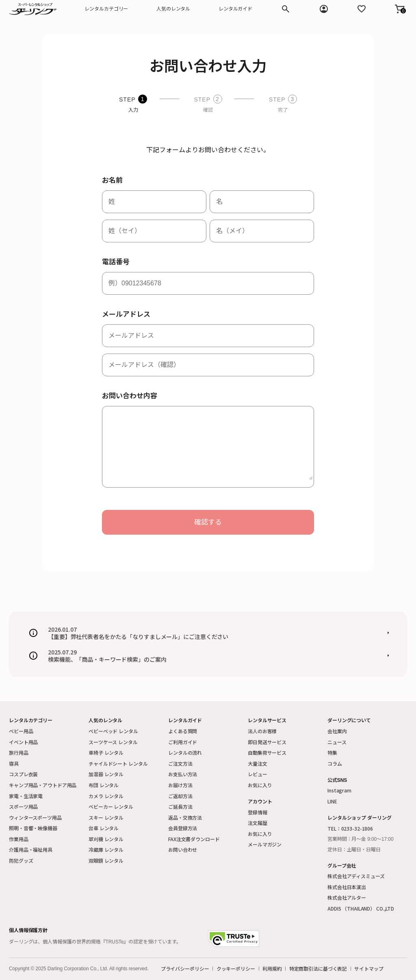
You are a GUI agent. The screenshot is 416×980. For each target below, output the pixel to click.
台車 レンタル (104, 828)
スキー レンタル (106, 817)
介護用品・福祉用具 (31, 849)
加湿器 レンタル (106, 774)
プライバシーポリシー (185, 969)
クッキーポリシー (236, 969)
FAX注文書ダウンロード (194, 839)
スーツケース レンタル (113, 742)
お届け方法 (180, 785)
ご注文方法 (180, 763)
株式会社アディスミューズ (356, 876)
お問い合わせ (183, 849)
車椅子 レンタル (106, 752)
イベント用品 (23, 742)
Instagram (339, 790)
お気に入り (260, 785)
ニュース (337, 742)
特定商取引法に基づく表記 (318, 969)
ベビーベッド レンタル (113, 731)
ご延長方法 (180, 806)
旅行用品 (19, 752)
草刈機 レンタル (106, 839)
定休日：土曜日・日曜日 (354, 850)
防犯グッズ (21, 860)
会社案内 (337, 731)
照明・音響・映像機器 (33, 828)
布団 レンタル (104, 785)
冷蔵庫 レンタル (106, 849)
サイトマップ (369, 969)
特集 (332, 752)
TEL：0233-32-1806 (350, 828)
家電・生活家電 (26, 796)
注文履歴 (258, 823)
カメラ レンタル (106, 796)
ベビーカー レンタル (111, 806)
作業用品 (19, 839)
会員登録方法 (183, 828)
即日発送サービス (267, 742)
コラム (335, 763)
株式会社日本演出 (347, 887)
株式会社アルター (347, 897)
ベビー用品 (21, 731)
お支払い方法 (183, 774)
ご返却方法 (180, 796)
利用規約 (272, 969)
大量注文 (258, 763)
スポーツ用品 (23, 806)
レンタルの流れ (185, 752)
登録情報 (258, 812)
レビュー (258, 774)
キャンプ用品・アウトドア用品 (43, 785)
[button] (400, 9)
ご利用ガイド (183, 742)
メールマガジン (265, 844)
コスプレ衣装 (23, 774)
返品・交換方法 (185, 817)
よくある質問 (183, 731)
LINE (332, 801)
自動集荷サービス (267, 752)
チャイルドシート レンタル (118, 763)
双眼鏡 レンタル (106, 860)
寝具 (14, 763)
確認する (208, 522)
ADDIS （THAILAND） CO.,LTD (361, 908)
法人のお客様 (262, 731)
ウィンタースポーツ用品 (35, 817)
